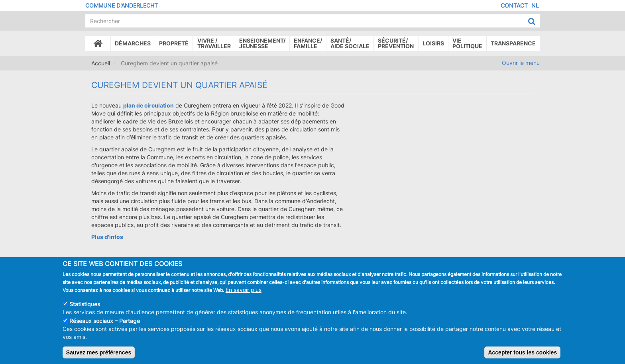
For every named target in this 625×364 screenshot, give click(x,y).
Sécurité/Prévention (396, 43)
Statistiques (85, 309)
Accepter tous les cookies (522, 357)
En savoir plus (244, 295)
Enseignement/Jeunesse (262, 43)
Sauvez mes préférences (99, 357)
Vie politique (467, 43)
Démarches (133, 43)
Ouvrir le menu (521, 63)
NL (535, 5)
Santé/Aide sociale (350, 43)
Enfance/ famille (308, 43)
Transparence (513, 43)
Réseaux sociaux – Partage (105, 326)
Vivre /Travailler (214, 43)
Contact (514, 5)
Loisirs (433, 43)
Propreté (174, 43)
